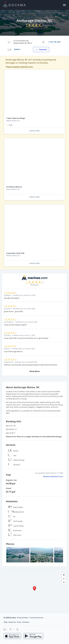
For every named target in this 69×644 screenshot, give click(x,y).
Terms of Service (36, 618)
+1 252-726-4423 (54, 42)
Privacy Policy (23, 618)
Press (19, 622)
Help (6, 622)
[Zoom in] (64, 575)
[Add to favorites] (62, 73)
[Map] (34, 591)
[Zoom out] (64, 579)
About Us (12, 622)
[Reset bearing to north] (64, 583)
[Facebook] (12, 629)
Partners (26, 622)
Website (17, 49)
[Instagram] (5, 629)
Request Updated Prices (53, 476)
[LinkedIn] (18, 629)
